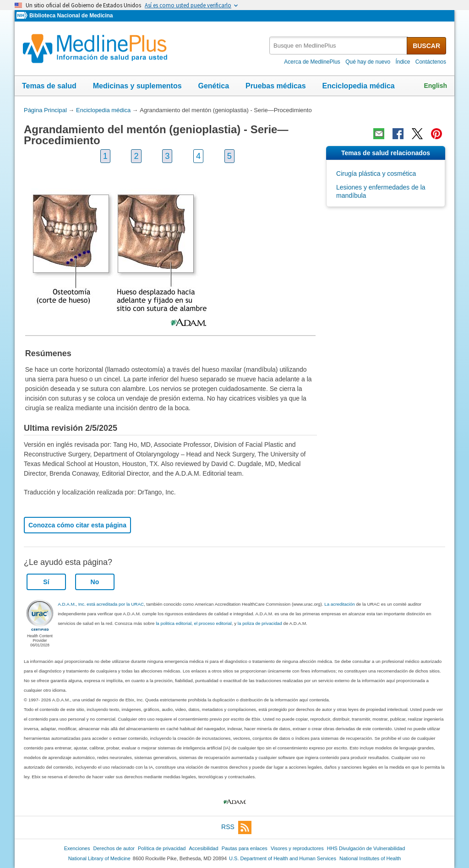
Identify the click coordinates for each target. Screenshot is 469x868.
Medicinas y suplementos (137, 86)
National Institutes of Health (370, 858)
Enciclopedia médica (358, 86)
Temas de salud (49, 86)
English (435, 86)
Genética (213, 86)
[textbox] (339, 46)
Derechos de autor (114, 848)
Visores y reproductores (297, 848)
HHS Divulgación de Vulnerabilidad (366, 848)
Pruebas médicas (276, 86)
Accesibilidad (203, 848)
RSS (236, 827)
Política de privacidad (162, 848)
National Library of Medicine (99, 858)
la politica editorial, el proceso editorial (194, 623)
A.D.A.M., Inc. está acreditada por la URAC (101, 604)
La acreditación (339, 604)
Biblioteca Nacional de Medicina (71, 16)
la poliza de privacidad (260, 623)
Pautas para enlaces (245, 848)
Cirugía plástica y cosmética (376, 174)
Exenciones (77, 848)
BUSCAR (426, 46)
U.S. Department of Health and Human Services (283, 858)
